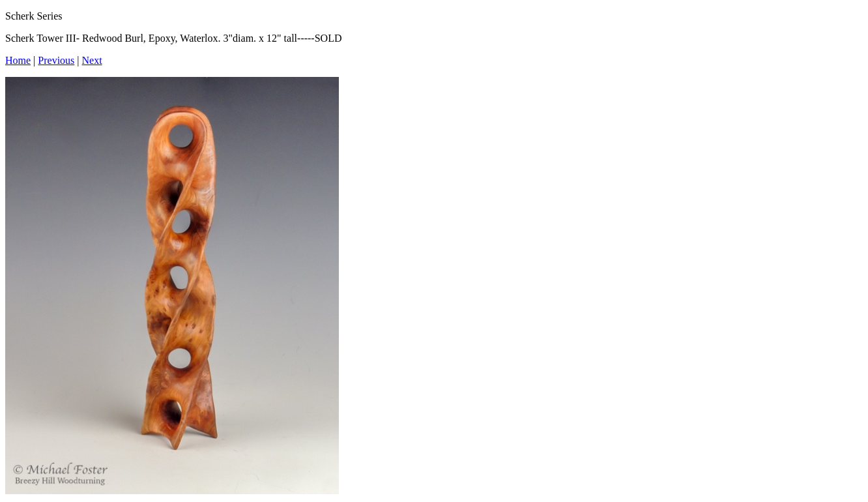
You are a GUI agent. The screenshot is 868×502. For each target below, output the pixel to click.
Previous (56, 60)
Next (92, 60)
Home (18, 60)
